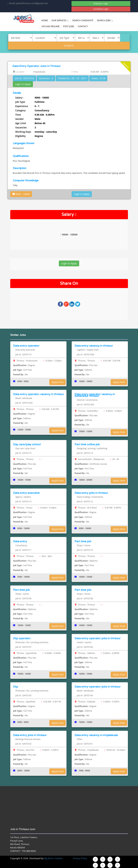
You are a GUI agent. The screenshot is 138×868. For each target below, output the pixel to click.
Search (69, 45)
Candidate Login (101, 9)
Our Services (61, 20)
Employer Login (101, 4)
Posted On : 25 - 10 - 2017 (72, 78)
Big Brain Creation (53, 858)
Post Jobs (69, 26)
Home (45, 20)
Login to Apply (23, 84)
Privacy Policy (80, 858)
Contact (83, 26)
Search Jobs (105, 20)
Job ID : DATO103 (24, 78)
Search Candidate (83, 20)
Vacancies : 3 (46, 78)
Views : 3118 (98, 78)
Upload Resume (50, 26)
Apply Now (57, 382)
